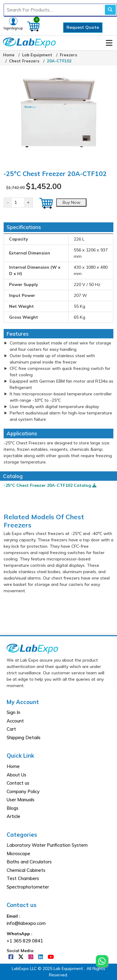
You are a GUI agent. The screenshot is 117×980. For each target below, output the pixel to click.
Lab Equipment (37, 55)
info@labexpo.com (26, 923)
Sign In (13, 712)
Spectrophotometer (28, 887)
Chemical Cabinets (26, 870)
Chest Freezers (24, 61)
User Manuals (21, 800)
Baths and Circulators (29, 862)
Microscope (18, 854)
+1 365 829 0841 (25, 941)
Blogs (13, 808)
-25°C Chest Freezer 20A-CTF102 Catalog (50, 485)
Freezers (68, 55)
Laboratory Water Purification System (47, 845)
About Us (16, 775)
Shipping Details (24, 737)
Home (9, 55)
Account (15, 721)
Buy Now (71, 202)
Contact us (18, 783)
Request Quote (83, 27)
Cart (11, 729)
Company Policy (23, 791)
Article (13, 816)
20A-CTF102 (59, 61)
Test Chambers (23, 878)
